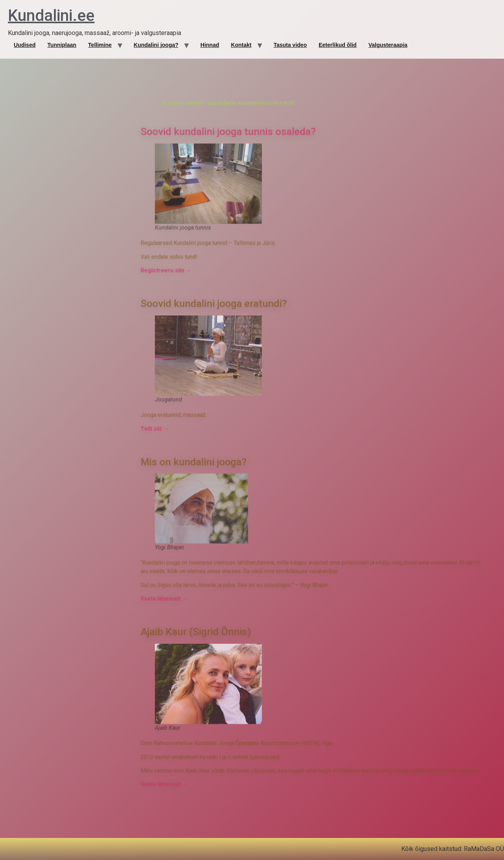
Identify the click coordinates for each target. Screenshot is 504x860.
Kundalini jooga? (156, 45)
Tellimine (100, 45)
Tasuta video (290, 45)
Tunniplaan (62, 45)
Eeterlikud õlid (337, 45)
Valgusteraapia (388, 45)
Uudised (25, 45)
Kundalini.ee (51, 16)
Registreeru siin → (235, 361)
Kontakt (241, 45)
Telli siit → (229, 440)
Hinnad (210, 45)
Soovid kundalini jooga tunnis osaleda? (266, 291)
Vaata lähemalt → (234, 525)
